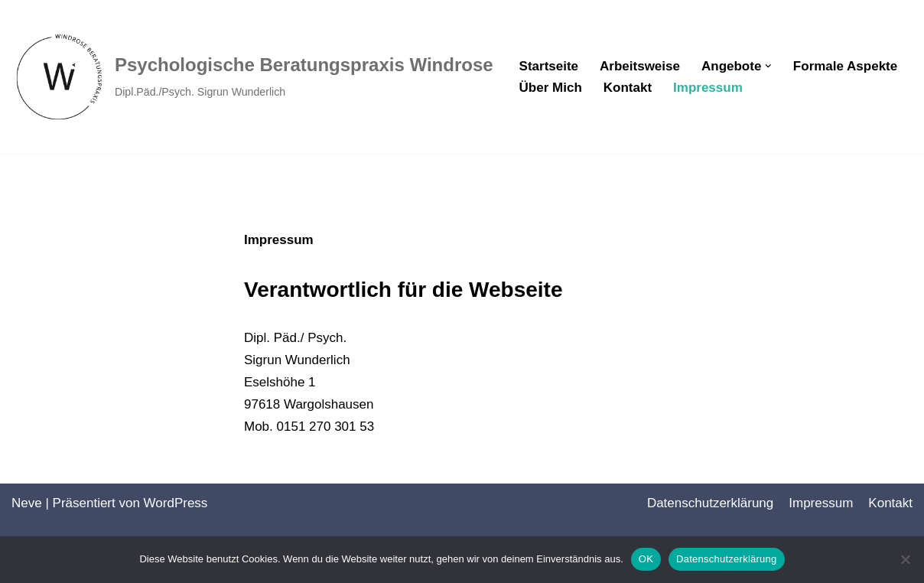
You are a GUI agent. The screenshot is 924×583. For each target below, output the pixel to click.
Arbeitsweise (640, 66)
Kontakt (628, 88)
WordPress (176, 503)
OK (646, 559)
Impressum (708, 88)
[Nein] (905, 559)
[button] (768, 66)
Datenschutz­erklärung (710, 503)
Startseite (549, 66)
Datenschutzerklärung (726, 559)
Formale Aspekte (845, 66)
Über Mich (551, 88)
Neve (27, 503)
